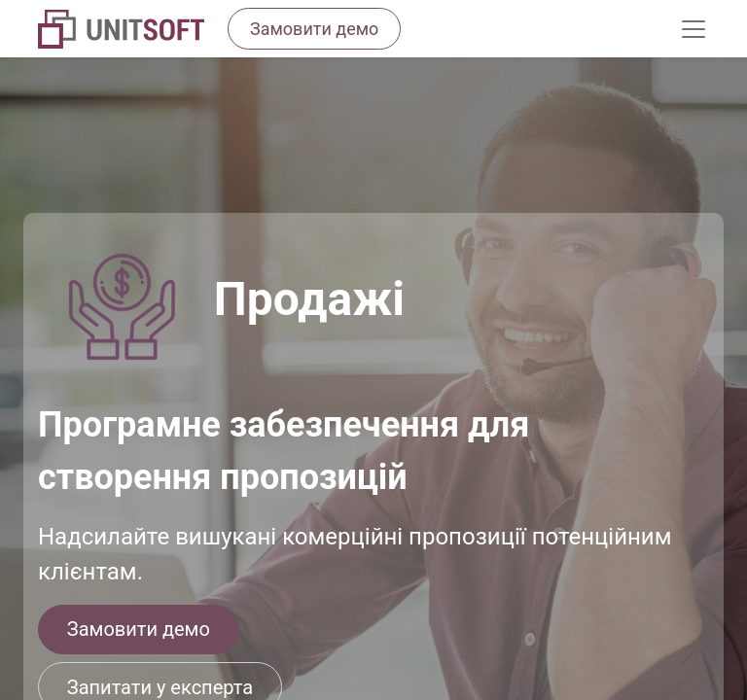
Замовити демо (139, 629)
